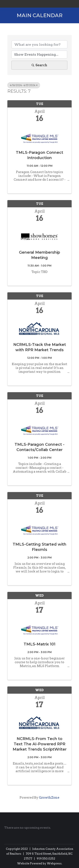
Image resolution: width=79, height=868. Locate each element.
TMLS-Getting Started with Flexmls (39, 547)
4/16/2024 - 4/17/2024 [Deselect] (24, 85)
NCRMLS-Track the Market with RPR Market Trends (40, 347)
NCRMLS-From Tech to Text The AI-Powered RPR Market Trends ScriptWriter (40, 744)
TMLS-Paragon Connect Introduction (39, 155)
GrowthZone (49, 798)
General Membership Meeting (39, 255)
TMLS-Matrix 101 (39, 644)
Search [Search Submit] (39, 65)
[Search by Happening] (39, 55)
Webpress (54, 863)
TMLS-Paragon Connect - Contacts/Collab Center (39, 447)
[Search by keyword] (39, 44)
